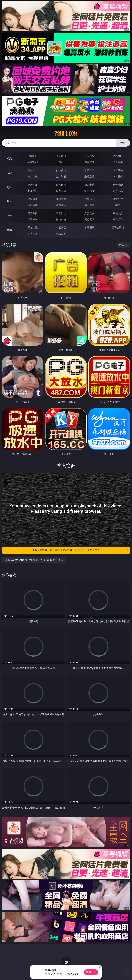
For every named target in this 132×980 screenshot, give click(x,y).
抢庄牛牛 (118, 162)
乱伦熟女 (89, 191)
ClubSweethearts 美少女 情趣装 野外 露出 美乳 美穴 (34, 560)
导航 (9, 230)
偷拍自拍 (61, 185)
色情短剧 (61, 234)
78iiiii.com (66, 134)
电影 (9, 187)
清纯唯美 (61, 205)
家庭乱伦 (61, 213)
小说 (9, 216)
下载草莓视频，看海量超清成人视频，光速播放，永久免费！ (80, 550)
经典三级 (61, 191)
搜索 (123, 143)
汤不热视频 (118, 227)
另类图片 (118, 205)
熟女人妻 (33, 176)
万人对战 (89, 156)
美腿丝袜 (33, 205)
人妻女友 (89, 213)
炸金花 (61, 162)
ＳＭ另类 (118, 176)
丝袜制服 (61, 176)
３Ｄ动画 (118, 170)
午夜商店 (61, 227)
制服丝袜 (33, 191)
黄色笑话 (89, 219)
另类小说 (61, 219)
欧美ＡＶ (89, 170)
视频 (9, 173)
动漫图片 (118, 199)
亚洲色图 (61, 199)
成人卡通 (89, 185)
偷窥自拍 (33, 199)
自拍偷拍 (61, 170)
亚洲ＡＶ (33, 170)
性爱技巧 (118, 219)
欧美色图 (89, 199)
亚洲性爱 (33, 185)
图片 (9, 201)
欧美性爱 (118, 185)
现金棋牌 (89, 162)
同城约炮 (33, 227)
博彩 (9, 159)
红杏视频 (33, 234)
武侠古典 (118, 213)
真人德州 (61, 156)
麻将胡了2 (33, 162)
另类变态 (118, 191)
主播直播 (89, 176)
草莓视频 (89, 227)
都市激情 (33, 213)
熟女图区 (89, 205)
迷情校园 (33, 219)
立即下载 (91, 972)
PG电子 (33, 156)
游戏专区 (118, 156)
